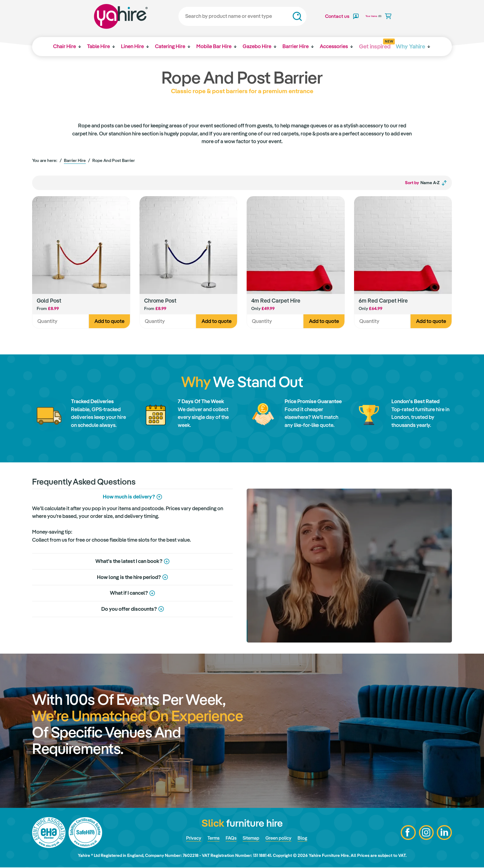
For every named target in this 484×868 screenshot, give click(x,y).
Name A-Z (426, 183)
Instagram (426, 833)
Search (289, 16)
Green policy (282, 839)
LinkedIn (444, 833)
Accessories (339, 46)
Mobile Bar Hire (217, 46)
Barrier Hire (300, 46)
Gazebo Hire (261, 46)
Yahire (113, 16)
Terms (210, 839)
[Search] (234, 16)
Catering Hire (173, 46)
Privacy (189, 839)
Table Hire (100, 46)
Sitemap (252, 839)
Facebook (407, 833)
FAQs (230, 839)
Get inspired (379, 44)
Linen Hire (134, 46)
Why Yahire (411, 46)
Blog (308, 839)
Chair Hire (65, 46)
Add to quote (109, 322)
